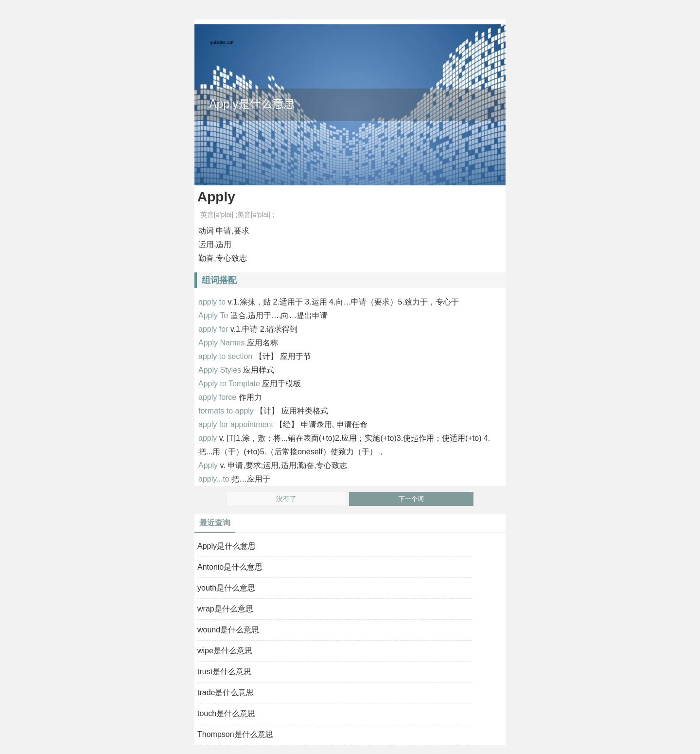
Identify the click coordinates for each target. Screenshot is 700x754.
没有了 (286, 499)
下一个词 (411, 499)
